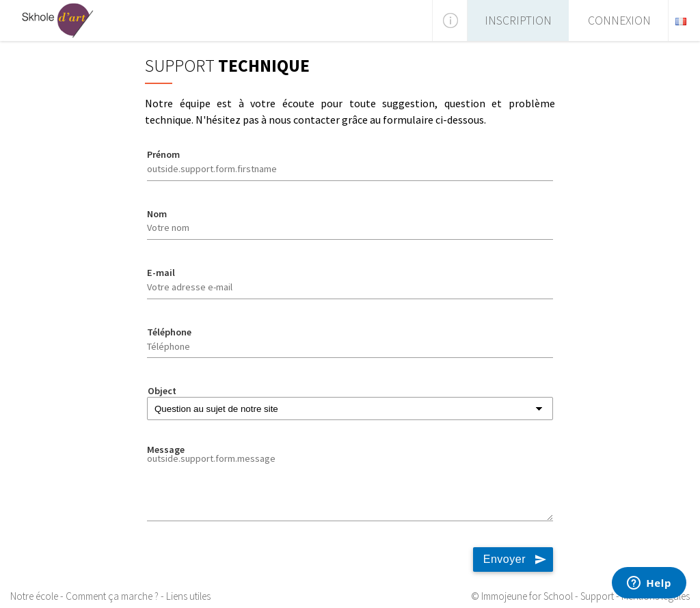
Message (166, 450)
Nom (157, 214)
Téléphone (169, 332)
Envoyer (504, 559)
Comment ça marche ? (112, 596)
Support (597, 596)
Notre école (34, 596)
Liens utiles (188, 596)
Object (162, 391)
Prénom (163, 154)
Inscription (518, 20)
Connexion (619, 20)
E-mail (161, 273)
